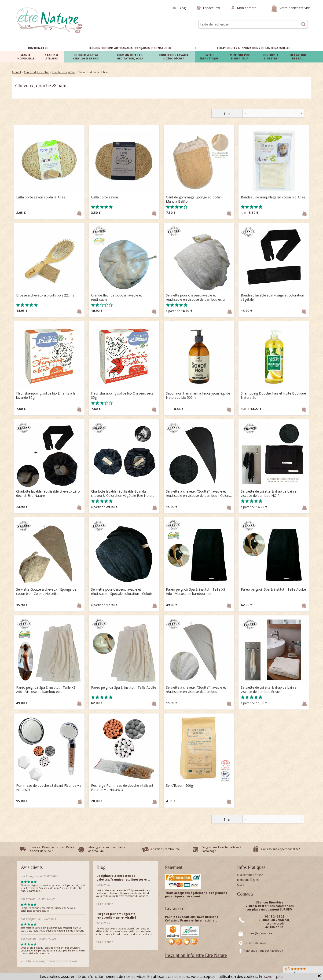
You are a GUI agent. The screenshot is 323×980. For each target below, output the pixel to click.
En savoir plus (271, 976)
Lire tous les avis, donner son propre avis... (50, 961)
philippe (31, 919)
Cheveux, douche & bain (41, 86)
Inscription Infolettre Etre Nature (196, 955)
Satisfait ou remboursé (165, 849)
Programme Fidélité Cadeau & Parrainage (222, 849)
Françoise (32, 876)
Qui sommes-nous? (250, 875)
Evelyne (31, 899)
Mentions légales (248, 880)
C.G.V (241, 885)
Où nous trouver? (256, 943)
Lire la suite (105, 904)
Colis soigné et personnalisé (280, 849)
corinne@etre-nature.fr (260, 933)
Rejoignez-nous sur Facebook (263, 951)
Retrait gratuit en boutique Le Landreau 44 (106, 849)
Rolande (31, 939)
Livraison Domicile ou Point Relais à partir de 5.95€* (52, 849)
